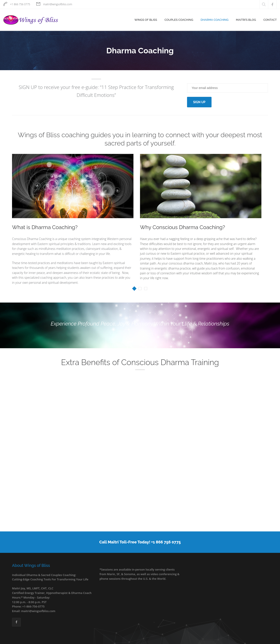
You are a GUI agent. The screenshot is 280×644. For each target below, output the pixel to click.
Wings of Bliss (146, 20)
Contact (270, 20)
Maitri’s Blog (246, 20)
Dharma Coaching (214, 20)
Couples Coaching (179, 20)
